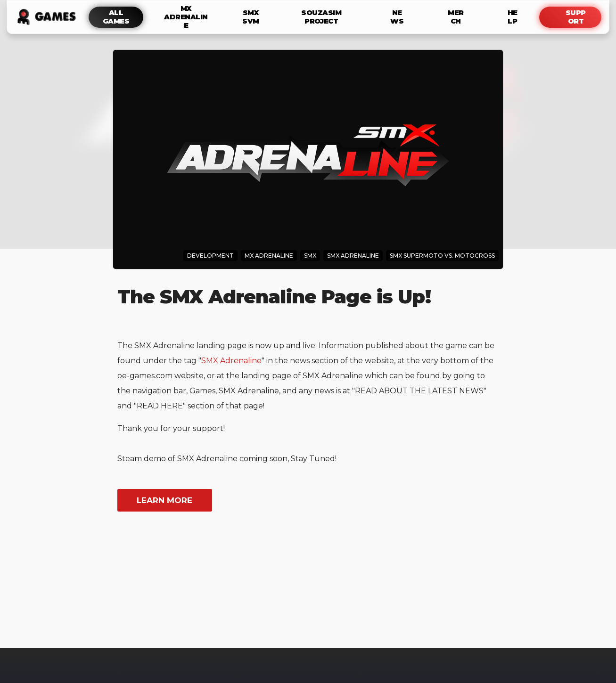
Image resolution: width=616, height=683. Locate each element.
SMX (310, 256)
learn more (164, 500)
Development (210, 256)
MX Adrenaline (269, 256)
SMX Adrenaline (231, 361)
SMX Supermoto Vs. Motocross (442, 256)
